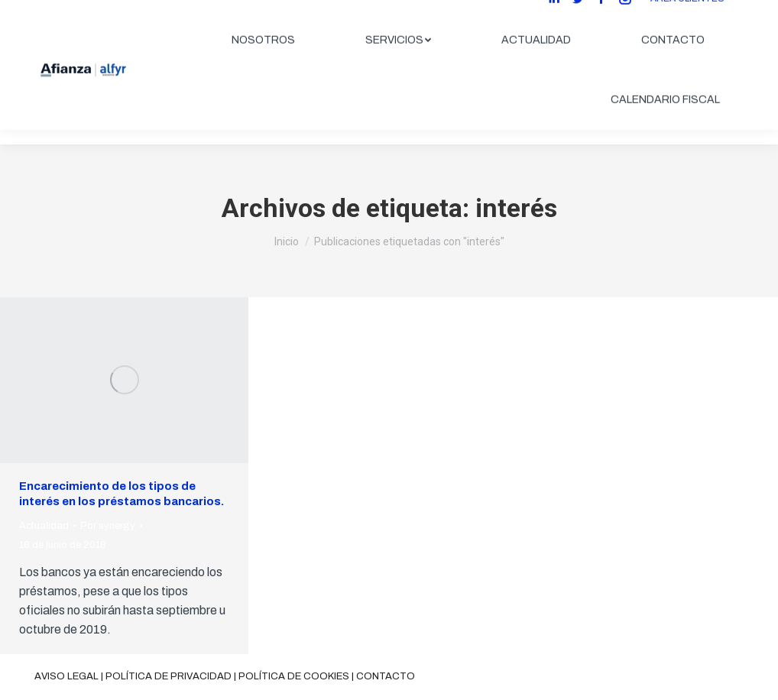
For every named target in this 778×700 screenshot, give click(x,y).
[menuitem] (263, 55)
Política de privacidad (169, 676)
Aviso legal (66, 676)
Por (108, 526)
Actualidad (44, 526)
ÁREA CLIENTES (687, 13)
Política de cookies (294, 676)
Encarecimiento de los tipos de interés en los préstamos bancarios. (122, 494)
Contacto (386, 676)
